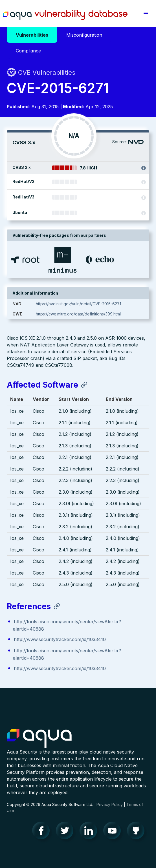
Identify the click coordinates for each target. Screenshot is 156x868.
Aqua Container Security (39, 739)
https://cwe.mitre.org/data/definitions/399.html (78, 314)
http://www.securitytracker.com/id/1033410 (60, 639)
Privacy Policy (110, 804)
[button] (146, 14)
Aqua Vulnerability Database (65, 15)
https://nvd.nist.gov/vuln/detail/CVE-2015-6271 (78, 304)
